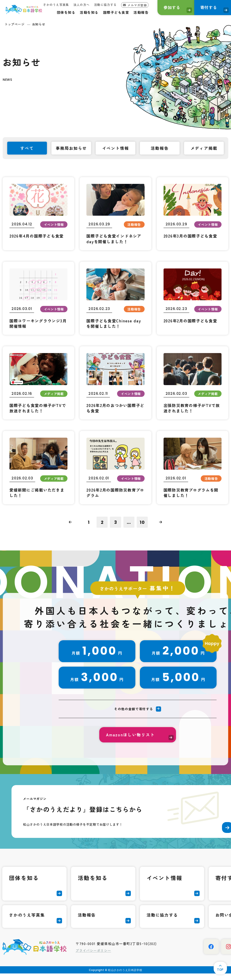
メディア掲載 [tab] (204, 148)
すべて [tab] (27, 148)
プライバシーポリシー (93, 957)
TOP (219, 968)
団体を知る (59, 12)
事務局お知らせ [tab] (72, 148)
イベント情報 (164, 884)
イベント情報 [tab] (116, 148)
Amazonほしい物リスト (131, 740)
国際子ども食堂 (109, 12)
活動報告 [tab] (160, 148)
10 (143, 526)
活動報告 (133, 12)
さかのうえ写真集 (48, 5)
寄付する (206, 8)
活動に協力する (98, 5)
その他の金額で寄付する (133, 714)
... (129, 526)
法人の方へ (74, 5)
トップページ (14, 24)
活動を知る (82, 12)
